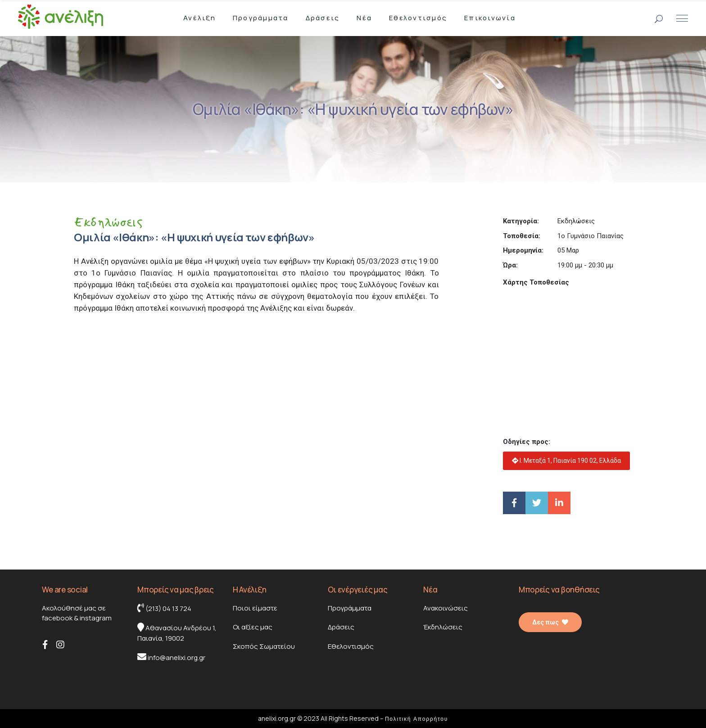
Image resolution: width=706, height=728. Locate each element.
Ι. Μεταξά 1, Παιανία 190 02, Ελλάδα (566, 461)
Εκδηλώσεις (109, 222)
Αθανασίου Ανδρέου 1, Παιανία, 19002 (177, 633)
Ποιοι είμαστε (255, 608)
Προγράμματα (350, 608)
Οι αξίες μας (253, 627)
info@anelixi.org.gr (171, 657)
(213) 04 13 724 (164, 608)
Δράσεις (341, 627)
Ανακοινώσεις (446, 608)
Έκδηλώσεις (443, 627)
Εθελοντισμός (351, 646)
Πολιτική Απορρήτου (416, 719)
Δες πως (550, 622)
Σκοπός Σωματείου (264, 646)
